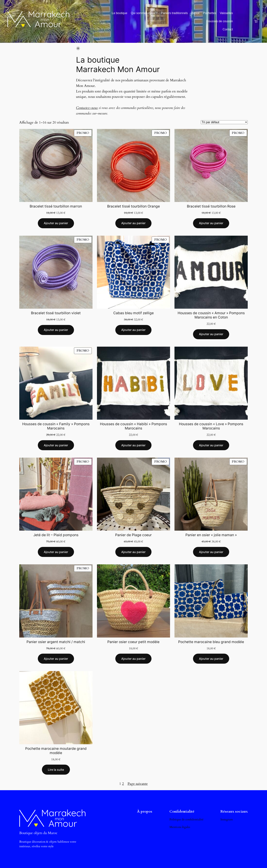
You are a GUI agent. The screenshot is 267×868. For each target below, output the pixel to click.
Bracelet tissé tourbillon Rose (211, 206)
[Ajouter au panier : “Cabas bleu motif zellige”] (133, 330)
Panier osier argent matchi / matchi (56, 642)
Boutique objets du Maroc (38, 833)
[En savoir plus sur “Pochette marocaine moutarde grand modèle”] (56, 770)
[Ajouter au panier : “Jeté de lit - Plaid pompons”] (56, 552)
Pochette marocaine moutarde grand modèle (56, 751)
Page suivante (138, 784)
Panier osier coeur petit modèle (133, 642)
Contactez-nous (87, 108)
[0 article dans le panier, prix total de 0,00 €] (256, 21)
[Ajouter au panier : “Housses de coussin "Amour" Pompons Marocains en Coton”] (211, 334)
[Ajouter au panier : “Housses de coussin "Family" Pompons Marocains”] (56, 445)
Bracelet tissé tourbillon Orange (133, 206)
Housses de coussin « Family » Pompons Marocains (56, 426)
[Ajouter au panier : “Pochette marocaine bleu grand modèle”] (211, 659)
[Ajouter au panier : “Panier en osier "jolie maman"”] (211, 552)
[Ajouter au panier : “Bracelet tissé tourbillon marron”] (56, 223)
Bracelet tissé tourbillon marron (56, 206)
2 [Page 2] (123, 784)
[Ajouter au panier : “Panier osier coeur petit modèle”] (133, 659)
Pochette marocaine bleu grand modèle (211, 642)
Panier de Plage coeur (133, 535)
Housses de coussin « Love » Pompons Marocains (211, 426)
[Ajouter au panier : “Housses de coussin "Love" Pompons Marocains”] (211, 445)
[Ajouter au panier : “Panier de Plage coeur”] (133, 552)
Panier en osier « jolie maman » (211, 535)
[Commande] (224, 122)
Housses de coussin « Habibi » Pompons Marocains (133, 426)
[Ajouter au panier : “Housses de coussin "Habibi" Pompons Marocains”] (133, 445)
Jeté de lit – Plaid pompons (56, 535)
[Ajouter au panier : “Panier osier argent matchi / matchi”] (56, 659)
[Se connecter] (243, 21)
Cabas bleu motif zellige (133, 313)
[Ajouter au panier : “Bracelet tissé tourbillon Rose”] (211, 223)
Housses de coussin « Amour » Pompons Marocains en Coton (211, 315)
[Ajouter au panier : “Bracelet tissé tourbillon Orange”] (133, 223)
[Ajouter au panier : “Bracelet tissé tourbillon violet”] (56, 330)
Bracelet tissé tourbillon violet (56, 313)
